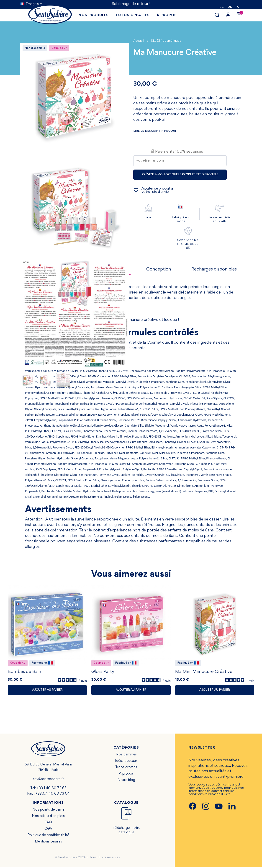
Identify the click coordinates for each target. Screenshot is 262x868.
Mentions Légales (48, 842)
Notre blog (126, 781)
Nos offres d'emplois (48, 817)
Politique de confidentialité (48, 836)
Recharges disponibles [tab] (214, 269)
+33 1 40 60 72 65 (52, 789)
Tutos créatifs (126, 768)
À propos (126, 774)
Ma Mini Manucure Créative (204, 672)
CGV (48, 829)
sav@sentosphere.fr (48, 780)
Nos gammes (126, 755)
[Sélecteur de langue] (31, 4)
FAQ (48, 823)
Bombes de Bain (24, 672)
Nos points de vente (48, 810)
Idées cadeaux (126, 762)
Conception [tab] (159, 269)
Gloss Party (103, 672)
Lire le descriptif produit (156, 131)
